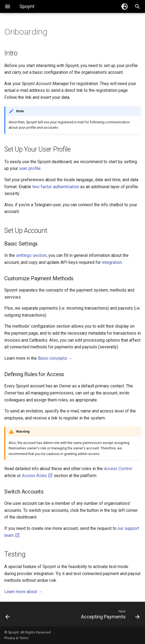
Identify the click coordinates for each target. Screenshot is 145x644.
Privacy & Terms (16, 638)
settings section (31, 255)
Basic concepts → (55, 358)
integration (112, 262)
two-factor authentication (56, 187)
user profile (30, 168)
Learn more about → (23, 592)
